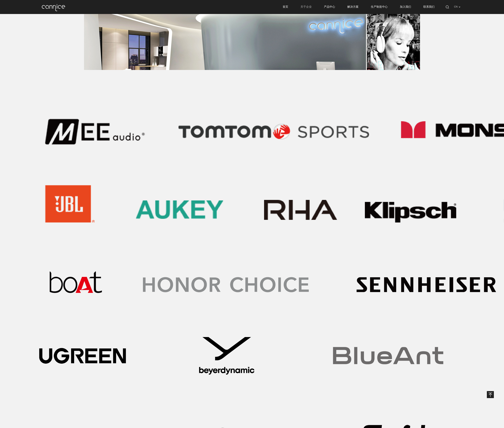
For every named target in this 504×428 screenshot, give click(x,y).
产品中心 (330, 7)
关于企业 (306, 7)
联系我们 (429, 7)
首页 (285, 7)
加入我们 (405, 7)
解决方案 (353, 7)
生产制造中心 (379, 7)
